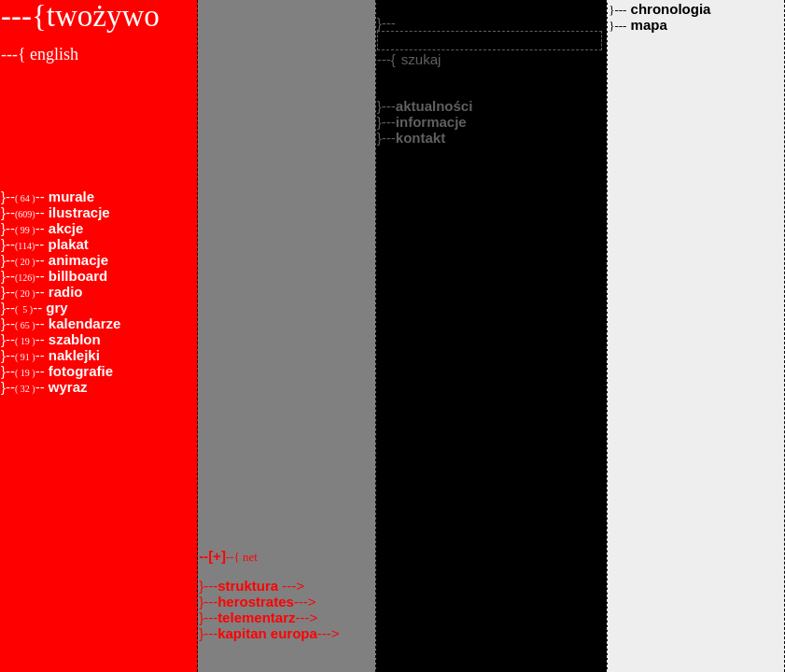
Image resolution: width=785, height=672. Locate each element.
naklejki (72, 355)
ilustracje (77, 212)
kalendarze (83, 323)
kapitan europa (267, 633)
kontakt (421, 138)
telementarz (256, 617)
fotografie (79, 371)
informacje (431, 122)
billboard (77, 276)
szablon (73, 339)
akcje (64, 228)
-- (228, 556)
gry (55, 308)
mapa (638, 25)
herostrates (256, 602)
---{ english (40, 54)
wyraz (66, 387)
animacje (77, 260)
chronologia (659, 9)
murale (70, 196)
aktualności (435, 106)
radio (64, 292)
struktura (250, 586)
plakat (66, 244)
